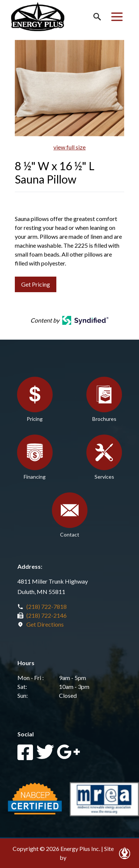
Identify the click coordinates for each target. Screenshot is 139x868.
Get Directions (45, 624)
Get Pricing (36, 284)
